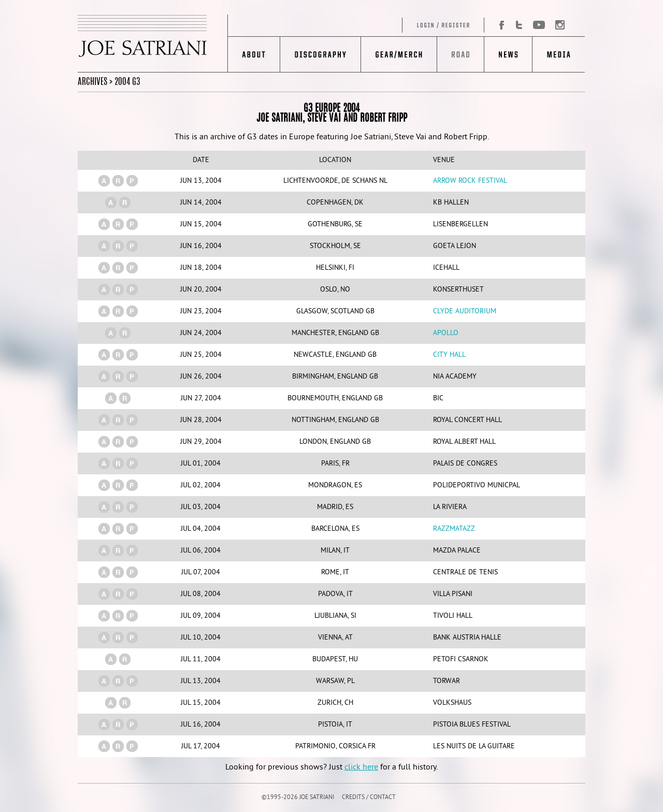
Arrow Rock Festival (470, 181)
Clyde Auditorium (465, 311)
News (508, 54)
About (254, 54)
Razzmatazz (454, 529)
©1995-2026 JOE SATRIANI (298, 798)
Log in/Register (356, 25)
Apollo (446, 333)
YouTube (538, 25)
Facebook (498, 25)
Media (559, 54)
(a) (104, 181)
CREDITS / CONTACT (369, 798)
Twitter (519, 25)
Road (460, 54)
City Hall (449, 355)
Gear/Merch (399, 54)
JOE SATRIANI (153, 44)
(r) (118, 181)
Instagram (557, 25)
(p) (132, 181)
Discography (320, 54)
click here (361, 767)
